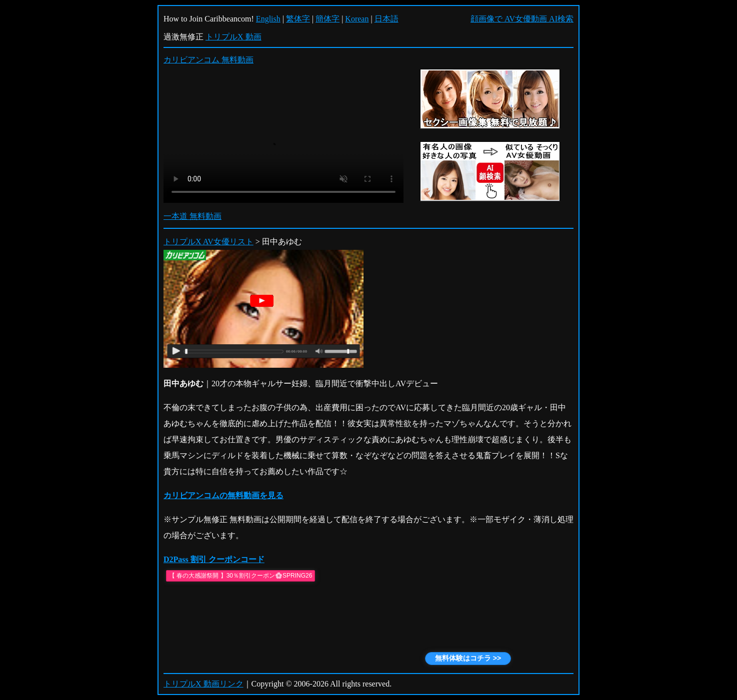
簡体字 (327, 19)
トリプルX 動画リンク (203, 684)
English (268, 19)
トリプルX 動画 (233, 37)
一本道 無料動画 (192, 216)
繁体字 (298, 19)
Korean (357, 19)
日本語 (386, 19)
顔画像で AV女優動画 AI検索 (522, 19)
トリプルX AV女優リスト (208, 242)
